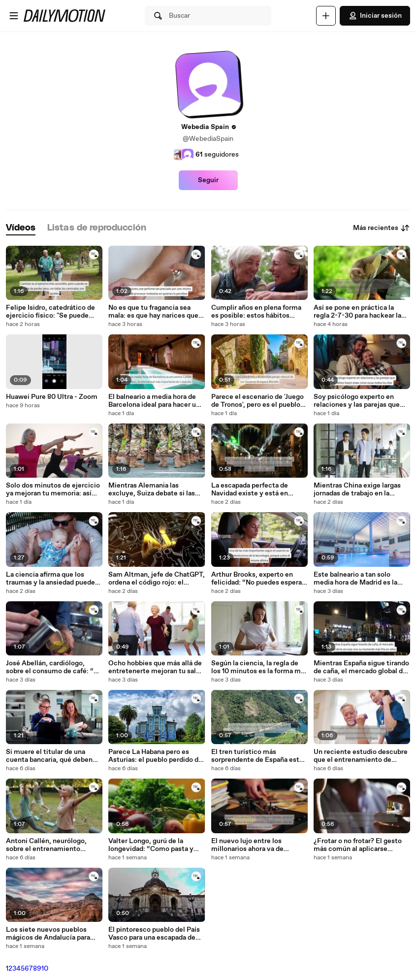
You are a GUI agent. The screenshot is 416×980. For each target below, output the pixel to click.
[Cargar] (326, 16)
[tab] (21, 228)
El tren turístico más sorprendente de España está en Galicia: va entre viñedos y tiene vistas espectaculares (257, 756)
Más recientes (382, 228)
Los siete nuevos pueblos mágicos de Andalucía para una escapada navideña (48, 934)
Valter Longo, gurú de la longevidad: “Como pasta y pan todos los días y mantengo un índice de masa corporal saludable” (156, 845)
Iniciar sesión (375, 16)
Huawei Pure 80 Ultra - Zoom (52, 397)
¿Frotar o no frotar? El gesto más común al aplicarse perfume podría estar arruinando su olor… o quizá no (361, 845)
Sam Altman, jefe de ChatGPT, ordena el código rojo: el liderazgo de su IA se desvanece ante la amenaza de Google (157, 579)
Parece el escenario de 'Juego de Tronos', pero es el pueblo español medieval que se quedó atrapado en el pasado (257, 401)
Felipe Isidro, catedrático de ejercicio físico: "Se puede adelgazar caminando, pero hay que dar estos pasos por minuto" (50, 312)
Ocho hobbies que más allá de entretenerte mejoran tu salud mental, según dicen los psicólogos (156, 667)
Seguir (208, 180)
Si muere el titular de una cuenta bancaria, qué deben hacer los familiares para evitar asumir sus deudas (54, 756)
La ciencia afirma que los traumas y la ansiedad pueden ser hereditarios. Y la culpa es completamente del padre (52, 579)
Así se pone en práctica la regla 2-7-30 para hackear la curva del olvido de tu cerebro (361, 312)
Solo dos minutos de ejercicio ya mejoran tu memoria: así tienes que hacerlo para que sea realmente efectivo (53, 490)
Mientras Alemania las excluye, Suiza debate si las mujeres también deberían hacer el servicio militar (152, 490)
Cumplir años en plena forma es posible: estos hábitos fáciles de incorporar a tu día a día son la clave (258, 312)
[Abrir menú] (14, 16)
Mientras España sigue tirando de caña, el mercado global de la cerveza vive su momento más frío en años (361, 667)
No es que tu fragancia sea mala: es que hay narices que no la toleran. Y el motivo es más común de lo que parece (153, 312)
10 (45, 969)
